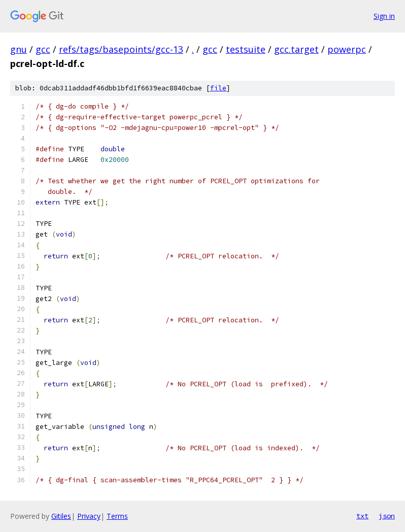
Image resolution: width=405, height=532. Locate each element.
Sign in (384, 16)
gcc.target (296, 49)
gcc (43, 49)
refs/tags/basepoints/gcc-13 (121, 49)
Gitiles (61, 516)
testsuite (246, 49)
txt (362, 516)
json (387, 516)
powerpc (347, 49)
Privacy (89, 516)
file (218, 88)
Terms (117, 516)
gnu (19, 49)
